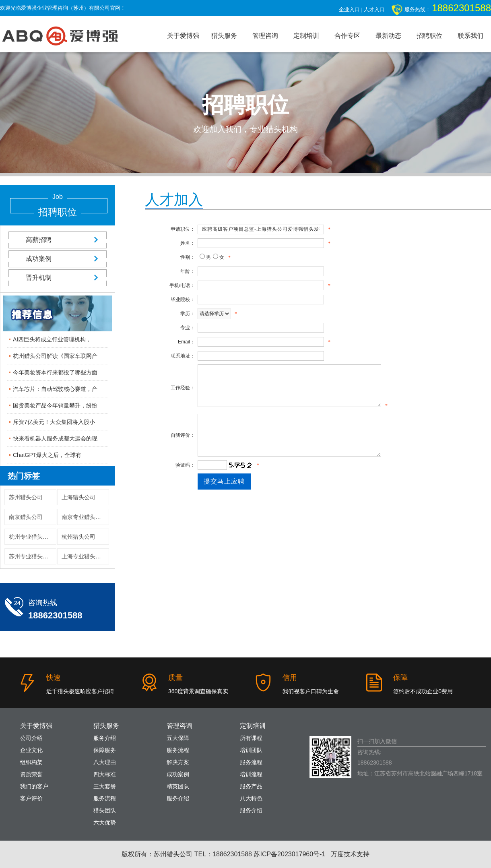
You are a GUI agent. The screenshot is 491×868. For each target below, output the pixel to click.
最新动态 (388, 36)
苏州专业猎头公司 (31, 556)
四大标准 (105, 774)
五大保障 (178, 738)
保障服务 (105, 750)
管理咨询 (265, 36)
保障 (400, 678)
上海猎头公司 (78, 497)
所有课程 (251, 738)
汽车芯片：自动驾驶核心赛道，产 (55, 389)
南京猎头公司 (26, 517)
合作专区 (347, 36)
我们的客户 (34, 786)
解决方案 (178, 762)
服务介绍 (105, 738)
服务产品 (251, 786)
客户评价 (31, 798)
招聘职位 (429, 36)
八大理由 (105, 762)
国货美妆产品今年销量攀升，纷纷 (55, 405)
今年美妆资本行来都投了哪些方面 (55, 372)
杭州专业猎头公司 (31, 537)
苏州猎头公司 (26, 497)
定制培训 (306, 36)
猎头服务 (224, 36)
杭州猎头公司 (78, 537)
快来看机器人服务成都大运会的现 (55, 438)
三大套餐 (105, 786)
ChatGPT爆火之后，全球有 (47, 455)
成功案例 (58, 259)
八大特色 (251, 798)
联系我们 (470, 36)
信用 (290, 678)
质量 (175, 678)
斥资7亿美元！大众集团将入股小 (54, 422)
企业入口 (349, 9)
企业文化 (31, 750)
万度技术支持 (350, 854)
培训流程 (251, 774)
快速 (54, 678)
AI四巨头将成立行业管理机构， (52, 339)
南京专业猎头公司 (84, 517)
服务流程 (105, 798)
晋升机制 (58, 278)
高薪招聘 (58, 240)
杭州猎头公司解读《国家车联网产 (55, 356)
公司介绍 (31, 738)
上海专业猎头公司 (84, 556)
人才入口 (374, 9)
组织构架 (31, 762)
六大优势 (105, 823)
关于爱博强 (183, 36)
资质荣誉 (31, 774)
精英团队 (178, 786)
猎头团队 (105, 810)
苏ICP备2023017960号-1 (289, 854)
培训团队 (251, 750)
